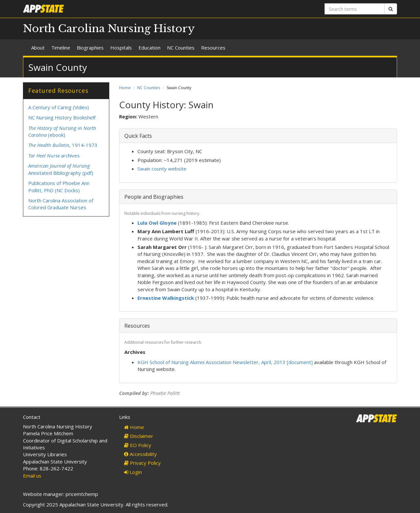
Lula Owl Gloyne (157, 223)
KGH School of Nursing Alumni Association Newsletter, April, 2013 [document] (225, 362)
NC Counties (181, 48)
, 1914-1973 (63, 145)
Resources (213, 48)
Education (149, 48)
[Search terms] (355, 9)
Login (133, 472)
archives (54, 155)
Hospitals (121, 48)
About (38, 48)
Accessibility (140, 454)
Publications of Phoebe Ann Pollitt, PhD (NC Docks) (59, 186)
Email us (32, 476)
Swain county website (162, 169)
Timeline (61, 48)
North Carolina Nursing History (109, 29)
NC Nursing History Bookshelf (62, 117)
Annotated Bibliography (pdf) (61, 169)
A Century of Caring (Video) (59, 107)
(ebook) (62, 131)
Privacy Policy (142, 463)
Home (125, 88)
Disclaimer (139, 436)
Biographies (90, 48)
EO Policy (138, 445)
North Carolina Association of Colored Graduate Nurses (61, 204)
